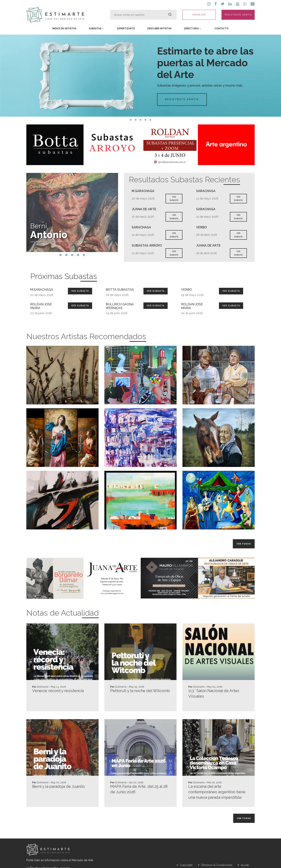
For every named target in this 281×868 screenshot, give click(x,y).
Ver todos (244, 544)
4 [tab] (145, 120)
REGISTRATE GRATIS (238, 15)
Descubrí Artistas (159, 29)
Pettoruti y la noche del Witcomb (140, 707)
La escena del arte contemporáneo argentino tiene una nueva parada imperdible (217, 808)
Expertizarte (126, 29)
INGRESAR (199, 15)
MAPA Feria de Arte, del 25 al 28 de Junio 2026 (139, 806)
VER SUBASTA (174, 199)
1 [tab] (131, 120)
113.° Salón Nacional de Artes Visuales (214, 710)
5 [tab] (150, 120)
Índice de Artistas (64, 29)
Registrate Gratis (182, 99)
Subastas (96, 29)
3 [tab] (141, 120)
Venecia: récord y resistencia (58, 707)
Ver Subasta (80, 291)
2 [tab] (136, 120)
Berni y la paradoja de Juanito (59, 803)
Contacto (221, 29)
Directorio (193, 29)
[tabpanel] (140, 76)
